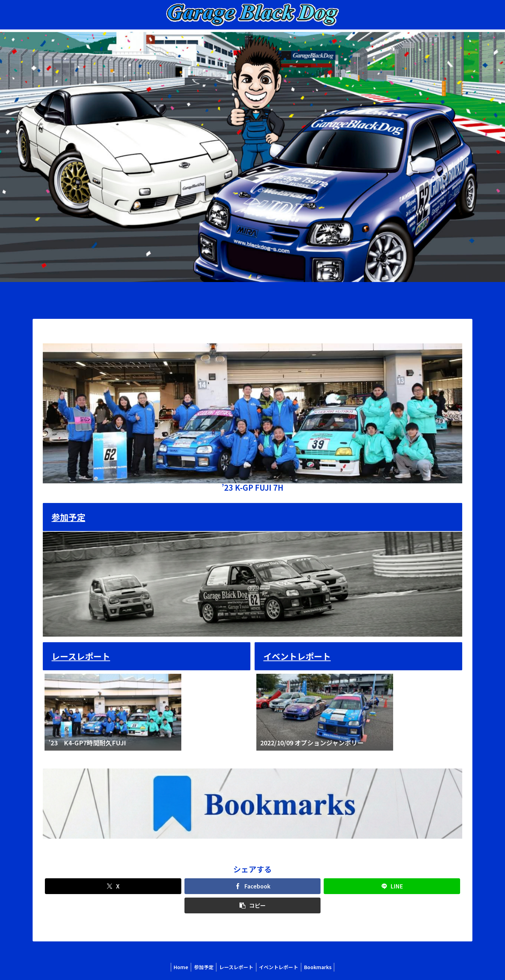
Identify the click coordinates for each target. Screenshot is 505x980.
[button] (253, 905)
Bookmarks (321, 967)
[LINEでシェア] (392, 886)
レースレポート (81, 656)
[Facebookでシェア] (253, 886)
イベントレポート (297, 656)
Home (178, 967)
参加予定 (68, 517)
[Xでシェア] (113, 886)
